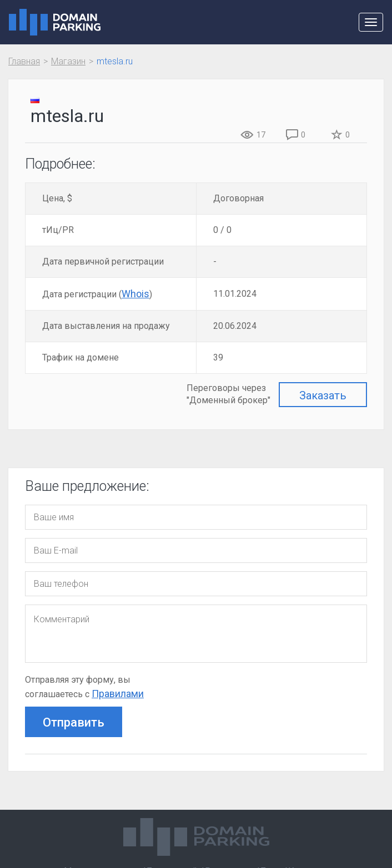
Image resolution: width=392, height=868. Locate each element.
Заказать (323, 395)
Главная (24, 61)
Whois (135, 294)
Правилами (118, 694)
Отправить (74, 722)
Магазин (68, 61)
